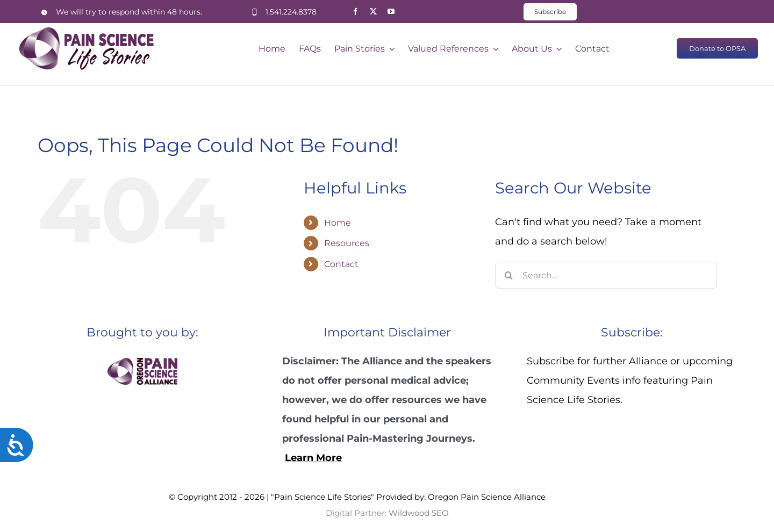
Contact (341, 264)
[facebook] (356, 12)
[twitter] (373, 12)
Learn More (313, 458)
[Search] (508, 275)
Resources (347, 243)
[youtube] (391, 12)
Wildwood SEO (576, 497)
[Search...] (606, 275)
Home (338, 223)
